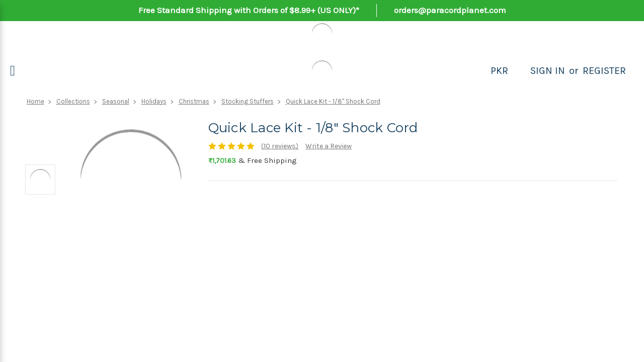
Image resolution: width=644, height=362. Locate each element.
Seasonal (116, 101)
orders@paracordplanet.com (450, 10)
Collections (73, 101)
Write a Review (329, 146)
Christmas (194, 101)
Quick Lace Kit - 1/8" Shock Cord (333, 101)
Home (35, 101)
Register (604, 71)
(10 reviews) (280, 146)
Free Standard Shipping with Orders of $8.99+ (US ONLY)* (249, 10)
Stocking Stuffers (248, 101)
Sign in (548, 71)
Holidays (154, 101)
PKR (499, 71)
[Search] (519, 71)
